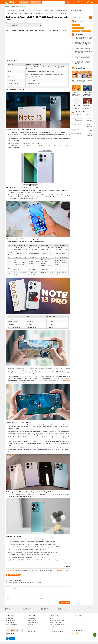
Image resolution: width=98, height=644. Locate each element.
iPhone (60, 608)
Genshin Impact (20, 382)
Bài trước (59, 570)
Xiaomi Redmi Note (28, 539)
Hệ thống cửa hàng (10, 620)
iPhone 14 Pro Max (62, 610)
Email (41, 596)
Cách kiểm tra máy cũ (26, 13)
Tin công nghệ (11, 10)
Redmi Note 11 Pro (27, 607)
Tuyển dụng (39, 13)
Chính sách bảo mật (11, 623)
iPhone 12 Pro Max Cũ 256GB (11, 611)
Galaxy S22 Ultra (26, 610)
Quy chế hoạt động (32, 620)
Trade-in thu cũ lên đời (33, 631)
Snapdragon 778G (30, 372)
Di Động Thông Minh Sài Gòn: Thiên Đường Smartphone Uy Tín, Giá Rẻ (82, 81)
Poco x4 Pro (8, 607)
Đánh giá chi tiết (23, 10)
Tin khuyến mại (48, 10)
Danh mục (24, 2)
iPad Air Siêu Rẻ (26, 611)
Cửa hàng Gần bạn (82, 2)
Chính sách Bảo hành (33, 623)
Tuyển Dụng (53, 618)
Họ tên (8, 596)
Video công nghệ (12, 13)
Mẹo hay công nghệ (61, 10)
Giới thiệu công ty (10, 618)
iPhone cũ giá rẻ (8, 608)
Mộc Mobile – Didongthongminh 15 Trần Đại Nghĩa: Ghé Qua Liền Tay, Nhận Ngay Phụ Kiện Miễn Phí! (76, 94)
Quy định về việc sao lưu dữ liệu (57, 627)
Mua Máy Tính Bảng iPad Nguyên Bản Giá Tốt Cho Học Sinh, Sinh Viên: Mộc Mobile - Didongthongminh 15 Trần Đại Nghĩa (87, 94)
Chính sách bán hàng (52, 13)
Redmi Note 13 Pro (20, 130)
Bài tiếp (67, 570)
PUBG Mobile (12, 382)
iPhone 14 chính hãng (27, 608)
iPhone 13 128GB (44, 608)
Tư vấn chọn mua (36, 10)
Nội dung (8, 585)
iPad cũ (42, 611)
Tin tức (29, 629)
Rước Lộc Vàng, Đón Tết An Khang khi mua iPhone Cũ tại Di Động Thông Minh (87, 107)
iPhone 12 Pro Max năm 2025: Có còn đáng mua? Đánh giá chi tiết (76, 107)
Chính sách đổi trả (32, 618)
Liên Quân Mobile (65, 380)
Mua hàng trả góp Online (55, 623)
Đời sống (63, 13)
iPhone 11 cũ (8, 610)
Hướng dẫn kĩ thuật (76, 10)
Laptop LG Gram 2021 (45, 607)
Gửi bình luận (65, 603)
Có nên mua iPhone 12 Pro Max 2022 (66, 607)
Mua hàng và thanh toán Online (57, 620)
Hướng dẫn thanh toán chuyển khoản (58, 629)
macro (19, 448)
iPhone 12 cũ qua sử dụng (46, 610)
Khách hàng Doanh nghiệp (34, 627)
